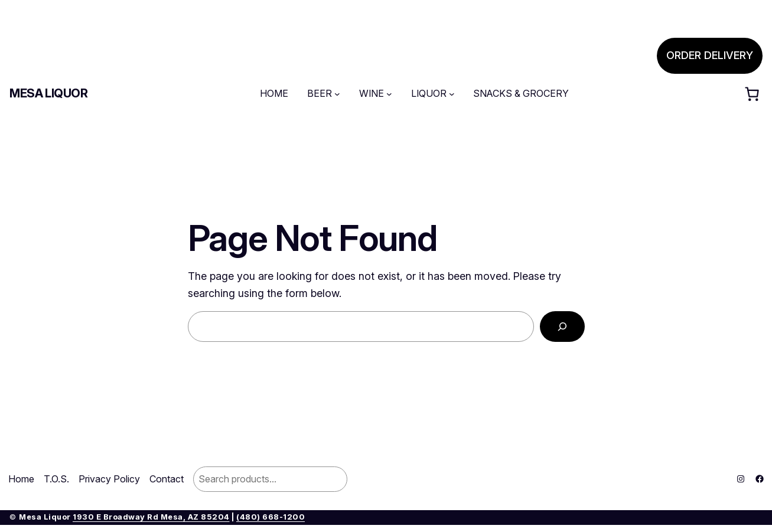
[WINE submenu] (389, 94)
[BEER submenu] (337, 94)
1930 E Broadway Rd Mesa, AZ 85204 (151, 517)
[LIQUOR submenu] (452, 94)
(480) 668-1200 (271, 517)
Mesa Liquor (49, 93)
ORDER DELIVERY (710, 55)
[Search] (562, 327)
